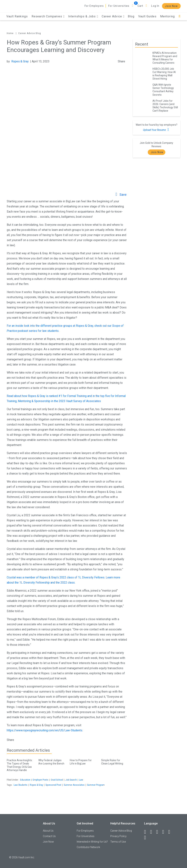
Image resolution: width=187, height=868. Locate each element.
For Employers (94, 6)
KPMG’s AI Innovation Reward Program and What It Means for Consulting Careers (165, 58)
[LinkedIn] (153, 832)
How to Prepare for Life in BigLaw (83, 761)
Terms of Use (118, 842)
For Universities (119, 6)
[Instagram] (165, 832)
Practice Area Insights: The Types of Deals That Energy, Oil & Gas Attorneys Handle (20, 765)
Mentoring (167, 16)
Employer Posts (41, 780)
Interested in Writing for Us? (92, 842)
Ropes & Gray (20, 61)
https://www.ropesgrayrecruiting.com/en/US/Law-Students (45, 730)
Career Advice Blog (30, 33)
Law (81, 780)
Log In (155, 6)
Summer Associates (74, 785)
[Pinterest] (171, 832)
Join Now (171, 6)
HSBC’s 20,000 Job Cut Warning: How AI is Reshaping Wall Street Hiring (164, 74)
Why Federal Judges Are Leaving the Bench (51, 761)
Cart (140, 6)
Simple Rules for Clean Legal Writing (114, 761)
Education (25, 780)
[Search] (179, 16)
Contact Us (49, 836)
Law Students (21, 785)
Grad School (57, 780)
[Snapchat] (147, 838)
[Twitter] (159, 832)
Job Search (71, 780)
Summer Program (96, 785)
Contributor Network (88, 847)
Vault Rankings (17, 16)
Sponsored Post (53, 785)
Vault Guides (147, 16)
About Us (48, 831)
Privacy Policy (118, 836)
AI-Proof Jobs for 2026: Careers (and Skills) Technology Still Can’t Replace (165, 106)
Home (10, 33)
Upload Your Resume (156, 130)
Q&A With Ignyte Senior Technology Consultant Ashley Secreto (163, 90)
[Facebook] (147, 832)
